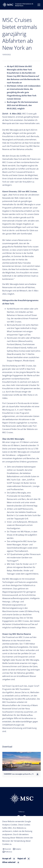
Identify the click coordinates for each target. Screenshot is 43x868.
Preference (8, 852)
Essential (8, 849)
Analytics (18, 849)
